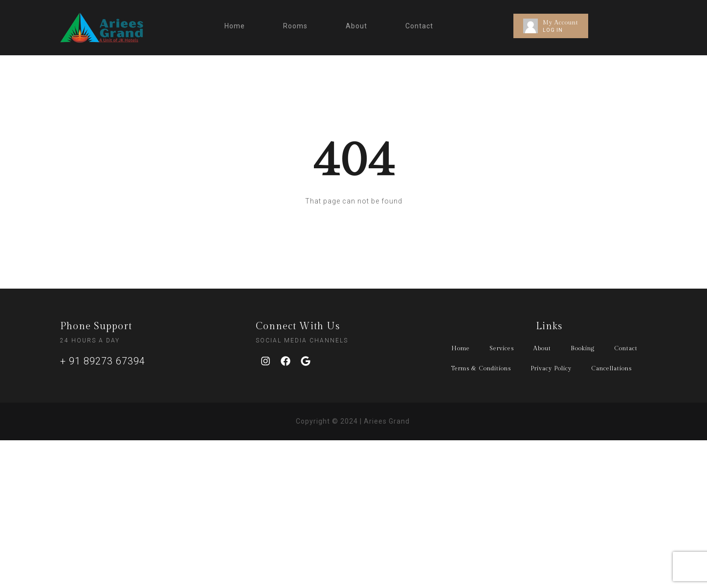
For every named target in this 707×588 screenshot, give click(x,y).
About (356, 26)
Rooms (295, 26)
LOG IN (553, 30)
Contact (419, 26)
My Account (561, 23)
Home (235, 26)
